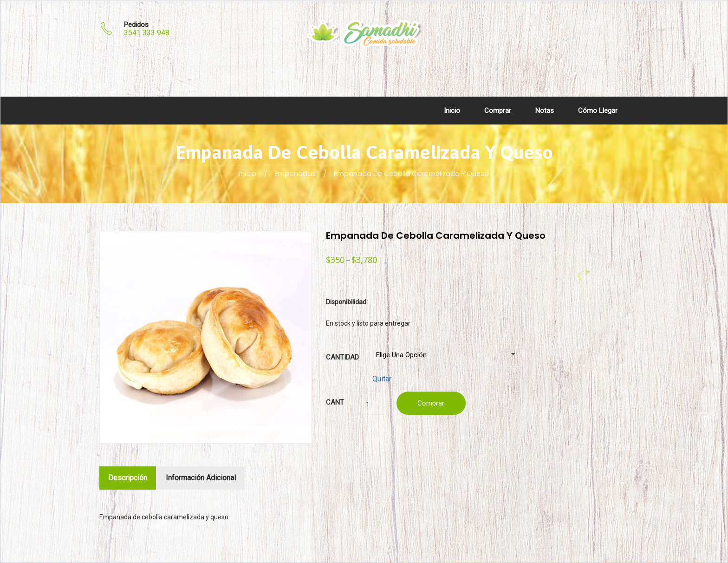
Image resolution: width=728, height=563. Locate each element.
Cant (335, 402)
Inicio (452, 111)
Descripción (128, 478)
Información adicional (201, 478)
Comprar (498, 111)
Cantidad (342, 357)
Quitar (382, 379)
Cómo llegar (598, 111)
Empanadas (295, 174)
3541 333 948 (147, 33)
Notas (545, 111)
